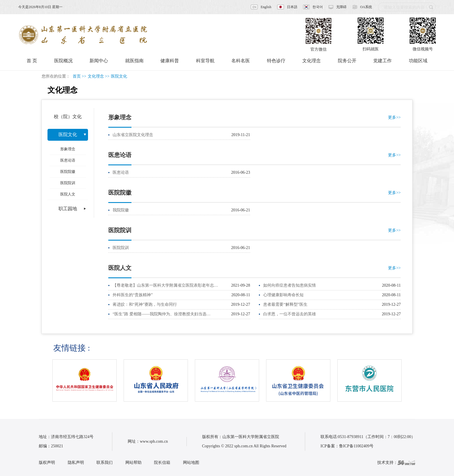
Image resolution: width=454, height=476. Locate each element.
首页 (77, 76)
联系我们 (105, 463)
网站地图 (191, 463)
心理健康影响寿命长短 (283, 295)
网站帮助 (133, 463)
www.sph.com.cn (154, 441)
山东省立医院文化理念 (133, 135)
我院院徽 (121, 210)
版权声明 (47, 463)
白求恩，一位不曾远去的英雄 (290, 314)
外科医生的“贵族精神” (133, 295)
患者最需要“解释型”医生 (285, 304)
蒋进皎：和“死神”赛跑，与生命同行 (145, 304)
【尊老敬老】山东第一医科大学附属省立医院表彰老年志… (165, 285)
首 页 (32, 61)
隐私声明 (76, 463)
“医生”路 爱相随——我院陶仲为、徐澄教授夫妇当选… (162, 314)
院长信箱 (162, 463)
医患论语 (121, 172)
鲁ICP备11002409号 (356, 446)
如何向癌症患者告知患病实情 (290, 285)
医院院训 (121, 248)
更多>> (394, 117)
